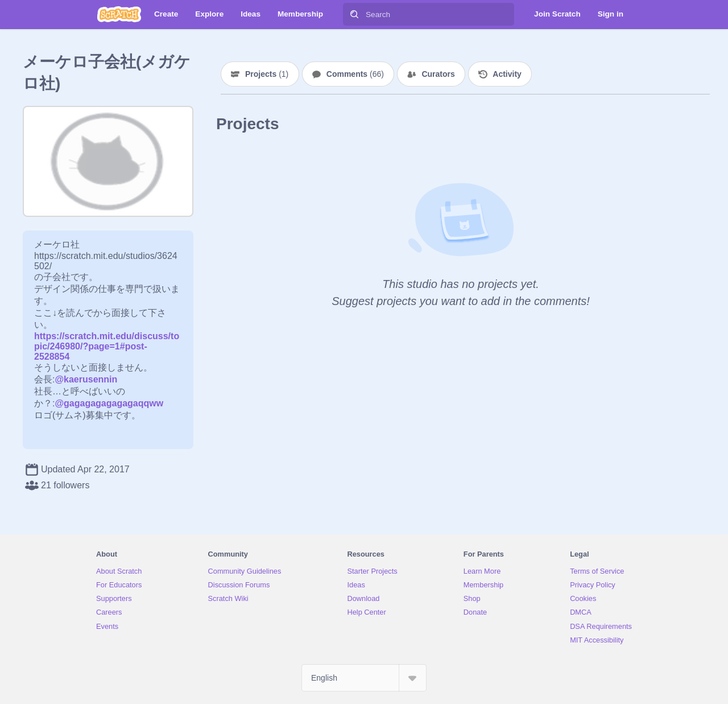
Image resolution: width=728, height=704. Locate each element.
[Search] (354, 14)
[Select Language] (364, 678)
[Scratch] (119, 14)
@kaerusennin (86, 379)
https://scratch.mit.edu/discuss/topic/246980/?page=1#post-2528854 (107, 346)
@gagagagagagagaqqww (109, 403)
